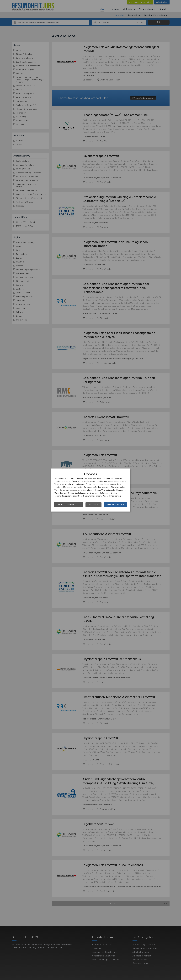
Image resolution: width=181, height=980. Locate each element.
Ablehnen (93, 505)
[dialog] (90, 490)
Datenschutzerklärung (112, 496)
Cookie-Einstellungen (68, 505)
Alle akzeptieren (116, 505)
